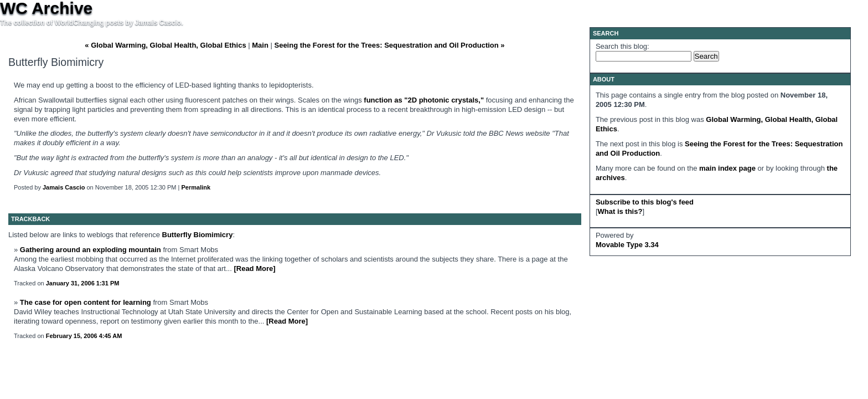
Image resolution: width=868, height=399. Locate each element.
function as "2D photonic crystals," (425, 100)
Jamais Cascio (64, 187)
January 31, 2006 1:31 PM (83, 283)
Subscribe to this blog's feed (645, 202)
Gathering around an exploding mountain (91, 250)
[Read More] (254, 268)
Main (260, 45)
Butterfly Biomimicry (198, 235)
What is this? (620, 211)
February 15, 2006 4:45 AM (84, 336)
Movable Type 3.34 (627, 245)
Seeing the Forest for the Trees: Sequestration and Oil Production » (389, 45)
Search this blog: (622, 46)
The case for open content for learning (86, 302)
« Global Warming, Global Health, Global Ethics (165, 45)
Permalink (196, 187)
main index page (727, 168)
